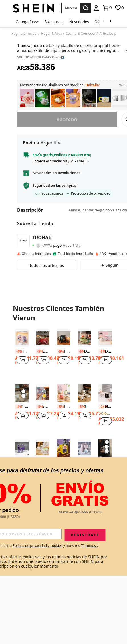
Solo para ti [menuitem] (54, 22)
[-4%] (18, 352)
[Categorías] (27, 22)
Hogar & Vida (52, 34)
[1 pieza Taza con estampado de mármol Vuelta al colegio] (84, 448)
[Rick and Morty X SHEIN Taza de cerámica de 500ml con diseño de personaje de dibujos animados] (43, 98)
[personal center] (96, 8)
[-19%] (60, 467)
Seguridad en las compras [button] (54, 186)
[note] (22, 480)
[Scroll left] (104, 22)
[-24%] (101, 407)
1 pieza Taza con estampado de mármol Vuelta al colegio (84, 462)
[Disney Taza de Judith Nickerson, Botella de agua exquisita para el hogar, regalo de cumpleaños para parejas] (84, 338)
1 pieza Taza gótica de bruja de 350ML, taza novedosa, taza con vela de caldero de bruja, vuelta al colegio (63, 352)
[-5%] (39, 352)
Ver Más (63, 498)
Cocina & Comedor (81, 34)
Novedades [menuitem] (79, 22)
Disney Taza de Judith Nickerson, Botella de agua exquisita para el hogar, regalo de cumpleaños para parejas (84, 352)
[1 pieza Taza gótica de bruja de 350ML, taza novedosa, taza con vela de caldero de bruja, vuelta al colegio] (63, 338)
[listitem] (27, 98)
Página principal (24, 34)
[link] (107, 8)
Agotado (67, 119)
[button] (71, 8)
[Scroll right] (110, 22)
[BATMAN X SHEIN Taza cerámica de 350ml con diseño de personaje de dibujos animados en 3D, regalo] (89, 98)
